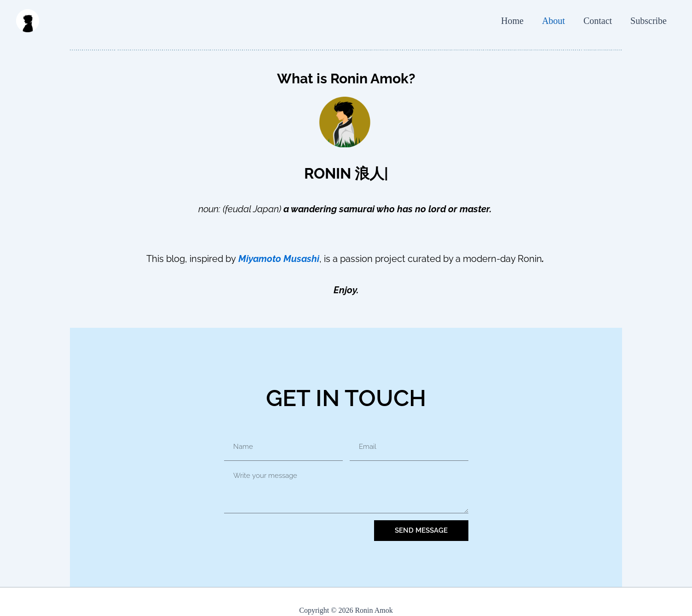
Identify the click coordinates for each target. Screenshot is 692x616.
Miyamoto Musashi (279, 259)
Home (512, 21)
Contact (598, 21)
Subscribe (649, 21)
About (554, 21)
